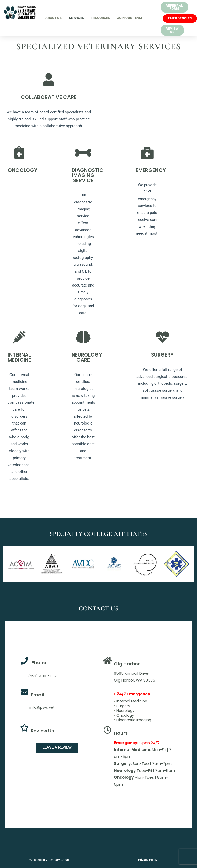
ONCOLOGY (23, 170)
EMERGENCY (151, 170)
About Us (53, 18)
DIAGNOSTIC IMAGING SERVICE (87, 175)
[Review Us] (24, 728)
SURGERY (162, 355)
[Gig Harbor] (107, 661)
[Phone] (24, 661)
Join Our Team (130, 18)
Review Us (42, 731)
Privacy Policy (148, 860)
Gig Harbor (127, 664)
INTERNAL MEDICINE (19, 357)
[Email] (24, 692)
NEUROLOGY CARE (87, 357)
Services (76, 18)
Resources (101, 18)
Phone (39, 662)
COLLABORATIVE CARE (49, 97)
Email (37, 695)
